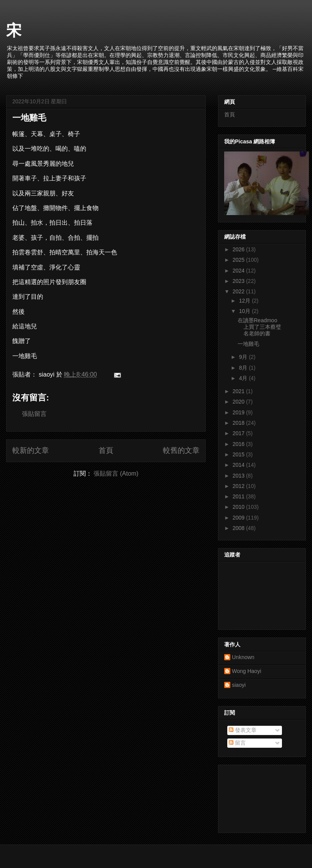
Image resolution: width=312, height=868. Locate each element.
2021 (239, 391)
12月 (245, 301)
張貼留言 (34, 414)
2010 (239, 507)
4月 (244, 378)
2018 (239, 423)
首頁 (106, 450)
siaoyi (239, 685)
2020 (239, 402)
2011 (239, 496)
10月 (245, 311)
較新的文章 (31, 450)
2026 (239, 249)
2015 (239, 454)
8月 (244, 368)
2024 (239, 271)
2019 (239, 412)
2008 (239, 528)
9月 (244, 357)
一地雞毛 (29, 118)
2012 (239, 486)
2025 (239, 260)
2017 (239, 433)
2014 (239, 465)
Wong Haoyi (247, 671)
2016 (239, 444)
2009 (239, 518)
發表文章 (243, 730)
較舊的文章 (181, 450)
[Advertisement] (259, 797)
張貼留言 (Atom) (116, 474)
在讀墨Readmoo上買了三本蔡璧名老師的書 (259, 327)
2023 (239, 281)
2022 (239, 291)
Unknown (243, 657)
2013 (239, 476)
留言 (237, 743)
